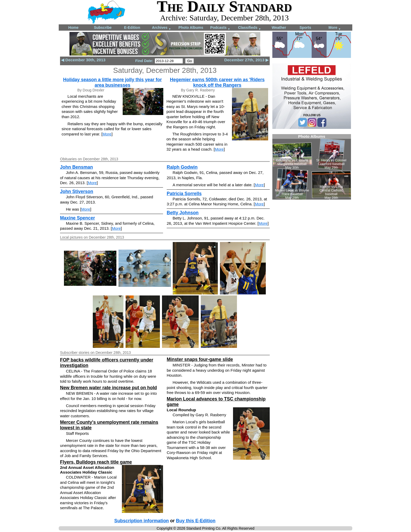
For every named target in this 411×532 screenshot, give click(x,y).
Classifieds (250, 28)
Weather (279, 28)
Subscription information (142, 521)
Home (74, 28)
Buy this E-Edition (196, 521)
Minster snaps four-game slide (200, 359)
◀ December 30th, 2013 (83, 60)
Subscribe (103, 28)
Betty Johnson (183, 213)
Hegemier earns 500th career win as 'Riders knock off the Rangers (217, 82)
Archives (162, 28)
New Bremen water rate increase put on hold (109, 388)
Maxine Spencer (77, 218)
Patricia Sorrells (184, 194)
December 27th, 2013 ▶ (247, 60)
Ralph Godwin (182, 167)
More (335, 28)
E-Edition (132, 28)
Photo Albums (191, 28)
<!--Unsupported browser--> (312, 167)
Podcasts (220, 28)
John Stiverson (77, 191)
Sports (305, 28)
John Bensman (76, 167)
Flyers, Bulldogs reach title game (96, 462)
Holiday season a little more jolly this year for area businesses (112, 82)
